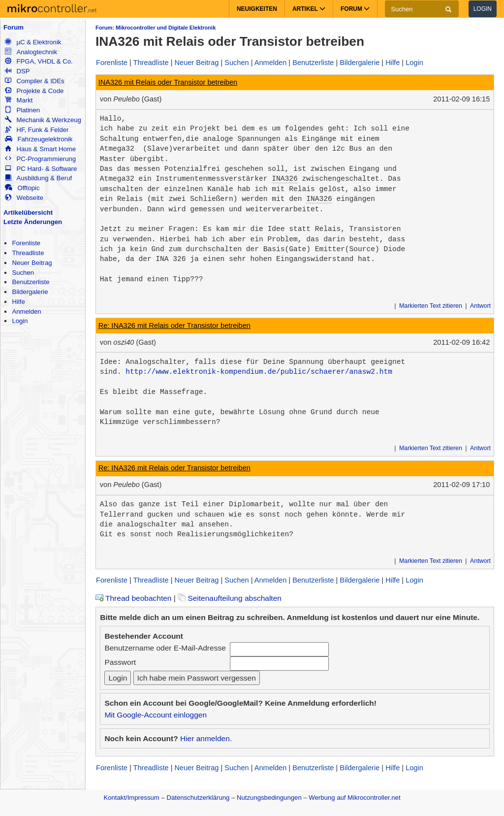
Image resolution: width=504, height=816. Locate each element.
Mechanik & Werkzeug (43, 120)
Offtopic (22, 188)
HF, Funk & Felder (37, 130)
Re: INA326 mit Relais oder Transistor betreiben (174, 326)
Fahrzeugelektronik (39, 139)
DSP (17, 71)
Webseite (24, 198)
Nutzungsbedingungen (269, 798)
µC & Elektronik (33, 42)
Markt (19, 100)
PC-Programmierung (40, 159)
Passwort (120, 662)
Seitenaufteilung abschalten (230, 598)
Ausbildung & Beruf (38, 178)
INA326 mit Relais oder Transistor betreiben (168, 82)
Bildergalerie (30, 292)
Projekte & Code (34, 91)
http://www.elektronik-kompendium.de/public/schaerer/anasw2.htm (259, 372)
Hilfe (18, 302)
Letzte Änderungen (33, 222)
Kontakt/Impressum (131, 798)
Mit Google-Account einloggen (156, 715)
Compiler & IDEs (34, 81)
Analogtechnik (31, 52)
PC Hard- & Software (41, 169)
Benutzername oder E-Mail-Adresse (165, 648)
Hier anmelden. (206, 738)
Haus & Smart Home (40, 149)
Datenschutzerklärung (198, 798)
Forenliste (26, 243)
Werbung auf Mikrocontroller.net (354, 798)
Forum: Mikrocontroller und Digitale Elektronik (156, 28)
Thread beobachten (133, 598)
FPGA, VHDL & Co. (39, 61)
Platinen (22, 110)
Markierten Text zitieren (431, 306)
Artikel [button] (309, 9)
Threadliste (28, 253)
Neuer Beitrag (32, 263)
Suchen (23, 273)
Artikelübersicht (28, 212)
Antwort (480, 306)
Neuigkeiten (257, 9)
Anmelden (26, 311)
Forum (14, 27)
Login (483, 9)
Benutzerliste (31, 282)
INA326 (284, 179)
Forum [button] (355, 9)
